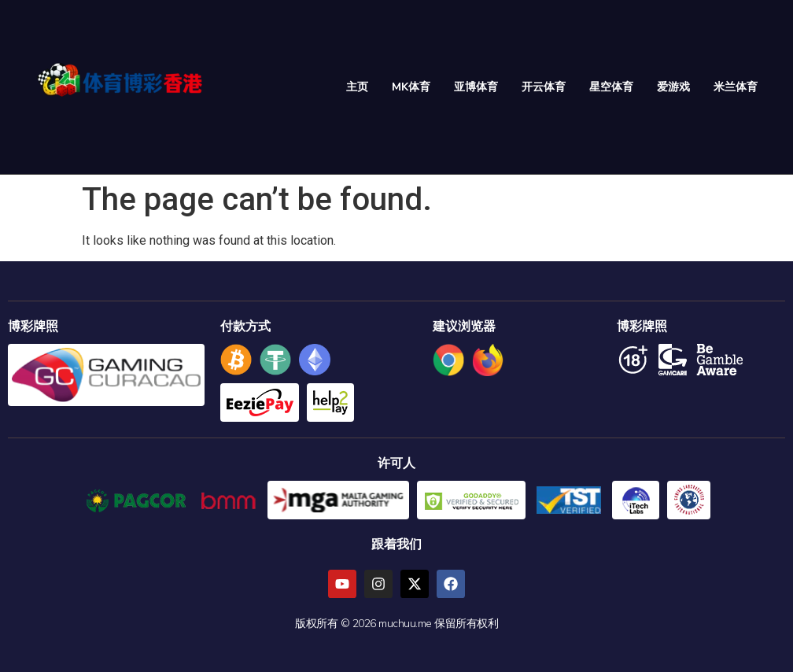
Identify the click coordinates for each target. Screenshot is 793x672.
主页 (357, 87)
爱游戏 (673, 87)
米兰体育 (736, 87)
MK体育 (411, 87)
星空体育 (611, 87)
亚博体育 (476, 87)
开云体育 (544, 87)
